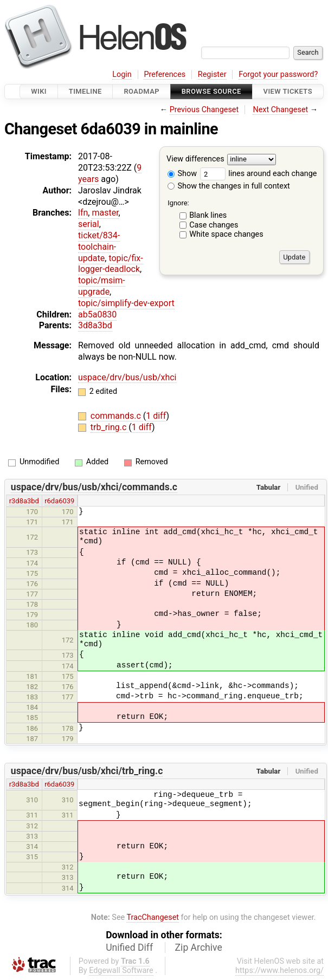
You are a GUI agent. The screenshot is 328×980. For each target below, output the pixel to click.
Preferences (165, 74)
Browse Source (211, 91)
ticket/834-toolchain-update (99, 247)
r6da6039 (59, 501)
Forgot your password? (278, 74)
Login (122, 74)
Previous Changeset (204, 110)
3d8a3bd (95, 325)
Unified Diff (129, 947)
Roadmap (142, 91)
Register (212, 74)
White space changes (226, 234)
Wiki (39, 91)
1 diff (156, 416)
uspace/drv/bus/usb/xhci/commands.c (94, 487)
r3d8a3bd (24, 501)
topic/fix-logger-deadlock (111, 264)
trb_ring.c (110, 427)
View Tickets (288, 91)
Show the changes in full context (229, 186)
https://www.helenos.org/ (279, 971)
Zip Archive (199, 947)
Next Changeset (280, 110)
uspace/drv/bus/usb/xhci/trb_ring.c (87, 771)
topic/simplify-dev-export (126, 303)
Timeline (85, 91)
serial (89, 224)
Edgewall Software (121, 971)
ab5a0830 (97, 314)
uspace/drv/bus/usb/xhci (127, 377)
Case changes (214, 225)
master (105, 213)
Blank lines (208, 215)
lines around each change (259, 174)
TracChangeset (153, 917)
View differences (195, 160)
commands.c (117, 416)
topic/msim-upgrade (102, 286)
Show (182, 174)
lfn (83, 213)
